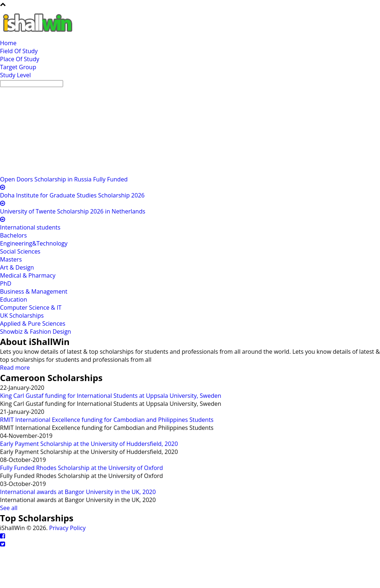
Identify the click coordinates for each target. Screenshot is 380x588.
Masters (11, 259)
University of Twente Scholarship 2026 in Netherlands (73, 211)
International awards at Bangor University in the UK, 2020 (78, 492)
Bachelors (13, 235)
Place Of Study (20, 59)
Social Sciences (20, 251)
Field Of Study (19, 51)
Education (13, 299)
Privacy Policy (67, 528)
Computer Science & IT (31, 307)
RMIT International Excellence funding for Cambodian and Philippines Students (107, 420)
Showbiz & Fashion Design (36, 332)
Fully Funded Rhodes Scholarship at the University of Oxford (82, 468)
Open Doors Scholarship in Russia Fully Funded (64, 179)
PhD (6, 283)
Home (8, 43)
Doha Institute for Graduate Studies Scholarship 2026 (72, 195)
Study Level (15, 75)
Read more (15, 368)
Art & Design (17, 267)
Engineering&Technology (34, 243)
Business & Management (34, 291)
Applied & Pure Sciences (33, 324)
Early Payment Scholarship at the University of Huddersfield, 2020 (89, 444)
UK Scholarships (22, 315)
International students (30, 227)
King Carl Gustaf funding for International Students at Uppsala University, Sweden (110, 396)
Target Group (18, 67)
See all (9, 508)
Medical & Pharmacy (28, 275)
